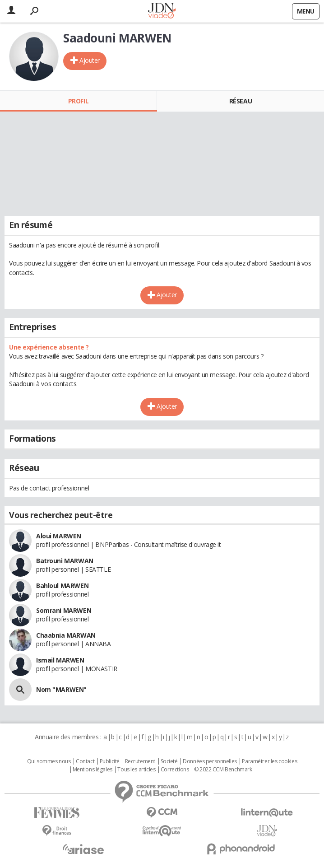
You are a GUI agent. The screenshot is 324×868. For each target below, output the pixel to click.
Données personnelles (210, 761)
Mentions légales (93, 770)
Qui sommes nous (49, 761)
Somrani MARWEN (64, 610)
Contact (85, 761)
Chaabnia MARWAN (66, 635)
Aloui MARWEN (59, 536)
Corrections (175, 770)
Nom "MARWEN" (61, 689)
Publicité (110, 761)
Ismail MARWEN (60, 660)
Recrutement (140, 761)
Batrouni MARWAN (65, 561)
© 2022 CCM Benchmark (223, 770)
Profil (78, 101)
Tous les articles (136, 770)
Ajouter (90, 60)
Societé (169, 761)
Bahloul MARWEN (62, 586)
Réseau (241, 101)
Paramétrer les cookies (269, 761)
